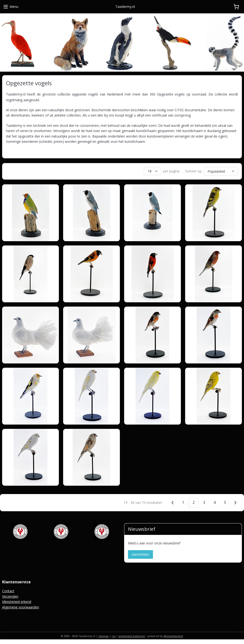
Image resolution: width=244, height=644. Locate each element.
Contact (8, 590)
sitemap (104, 635)
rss (114, 635)
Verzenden (10, 596)
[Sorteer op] (221, 171)
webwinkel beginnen (132, 635)
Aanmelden (140, 554)
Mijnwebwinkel (173, 635)
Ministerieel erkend (17, 601)
